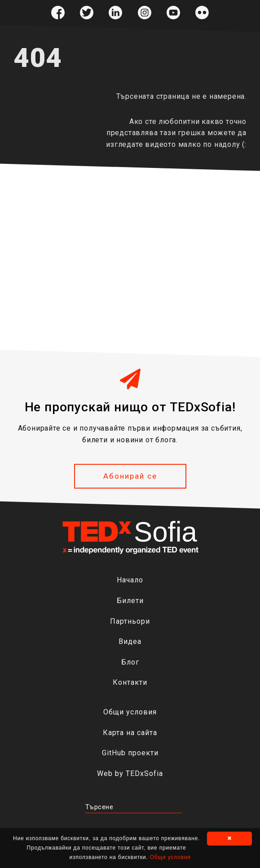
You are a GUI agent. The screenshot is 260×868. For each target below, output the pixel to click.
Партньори (130, 621)
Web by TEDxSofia (130, 773)
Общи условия (130, 712)
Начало (130, 580)
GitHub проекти (130, 753)
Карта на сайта (130, 733)
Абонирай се (130, 476)
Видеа (130, 641)
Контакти (130, 682)
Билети (130, 601)
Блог (130, 662)
